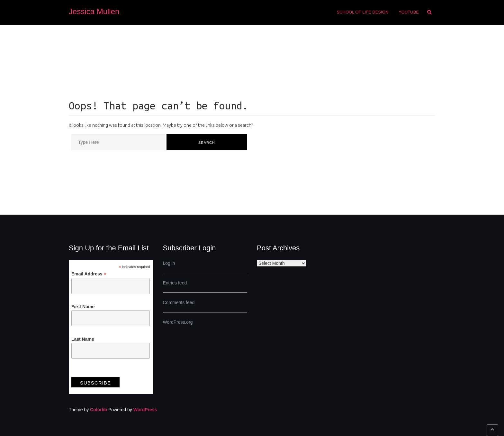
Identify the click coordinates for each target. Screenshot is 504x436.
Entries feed (175, 283)
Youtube (409, 12)
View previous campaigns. (97, 371)
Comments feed (179, 302)
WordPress (145, 410)
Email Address (89, 274)
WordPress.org (178, 322)
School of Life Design (363, 12)
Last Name (83, 339)
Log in (169, 263)
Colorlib (99, 410)
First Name (83, 307)
